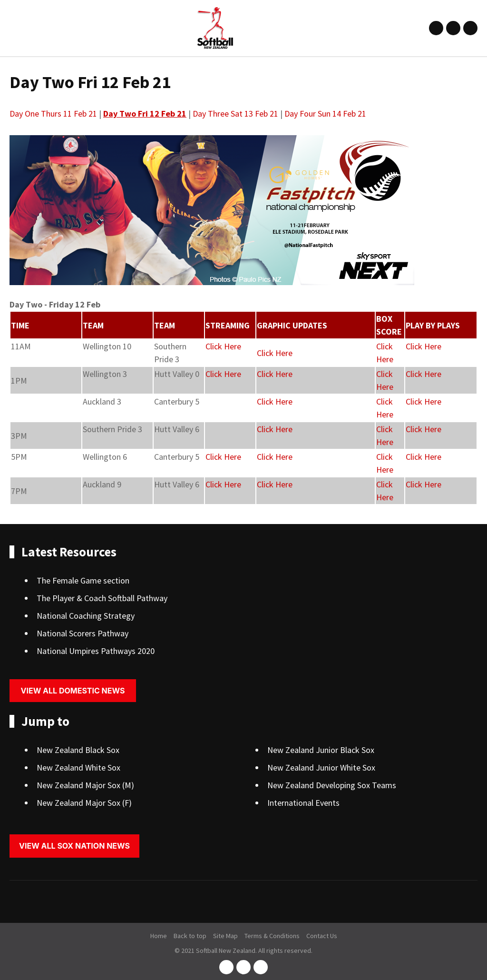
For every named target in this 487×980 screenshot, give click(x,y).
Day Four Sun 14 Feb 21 (325, 114)
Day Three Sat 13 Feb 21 (235, 114)
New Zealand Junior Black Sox (321, 750)
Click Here (223, 346)
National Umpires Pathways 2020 (96, 651)
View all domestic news (73, 691)
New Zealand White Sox (78, 767)
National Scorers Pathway (83, 633)
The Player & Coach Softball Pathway (102, 598)
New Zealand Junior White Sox (321, 767)
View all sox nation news (74, 846)
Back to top (190, 936)
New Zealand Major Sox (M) (85, 785)
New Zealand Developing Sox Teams (332, 785)
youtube (470, 28)
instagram (453, 28)
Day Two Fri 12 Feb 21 (145, 114)
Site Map (225, 936)
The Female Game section (83, 580)
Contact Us (322, 936)
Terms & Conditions (272, 936)
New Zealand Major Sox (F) (84, 803)
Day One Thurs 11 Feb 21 (53, 114)
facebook (436, 28)
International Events (303, 803)
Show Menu (15, 28)
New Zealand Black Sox (78, 750)
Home (159, 936)
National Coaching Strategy (86, 616)
